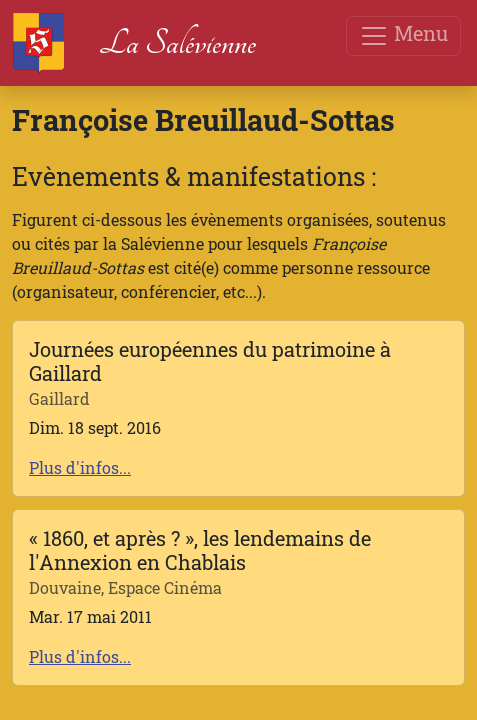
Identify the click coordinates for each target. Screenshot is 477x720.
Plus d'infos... (80, 467)
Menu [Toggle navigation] (403, 35)
